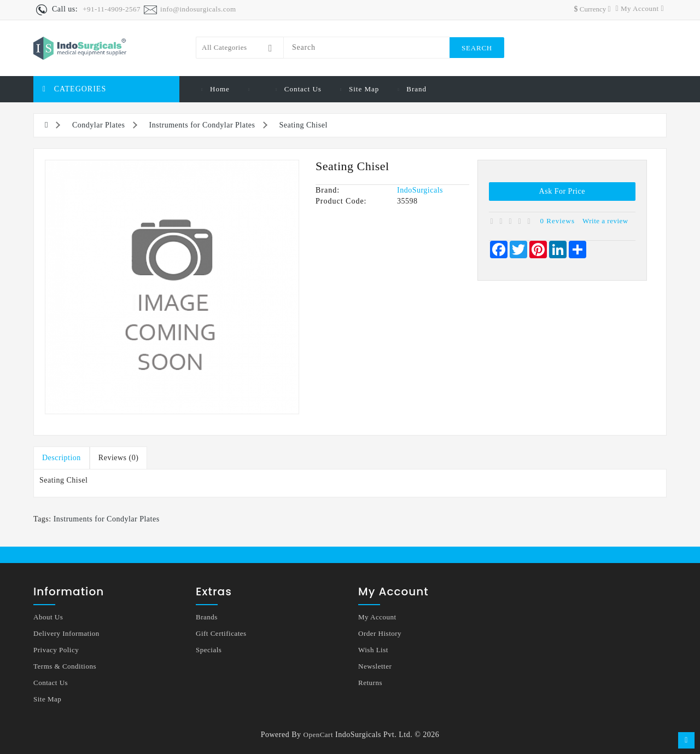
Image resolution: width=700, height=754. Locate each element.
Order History (380, 633)
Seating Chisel (304, 125)
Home (220, 89)
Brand (416, 89)
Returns (370, 683)
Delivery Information (66, 633)
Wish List (373, 650)
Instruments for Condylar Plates (202, 125)
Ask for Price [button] (562, 191)
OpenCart (319, 735)
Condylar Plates (99, 125)
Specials (209, 650)
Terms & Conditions (65, 666)
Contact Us (303, 89)
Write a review (605, 221)
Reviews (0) (119, 458)
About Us (48, 617)
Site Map (364, 89)
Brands (207, 617)
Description (62, 458)
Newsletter (375, 666)
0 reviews (558, 221)
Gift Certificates (221, 633)
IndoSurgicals (420, 190)
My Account (377, 617)
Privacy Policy (56, 650)
